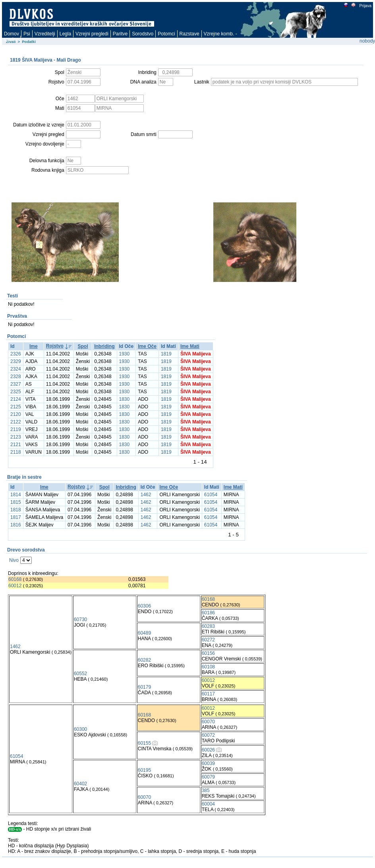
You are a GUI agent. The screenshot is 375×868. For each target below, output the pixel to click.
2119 (16, 429)
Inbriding (104, 346)
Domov (12, 34)
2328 (16, 377)
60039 (208, 763)
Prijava (365, 6)
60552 (80, 674)
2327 (16, 384)
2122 (16, 422)
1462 (146, 495)
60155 (144, 743)
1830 (125, 399)
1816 (16, 525)
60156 (208, 653)
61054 (211, 495)
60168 (15, 579)
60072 (208, 735)
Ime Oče (147, 346)
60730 (80, 619)
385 (206, 790)
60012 (15, 586)
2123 (16, 437)
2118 (16, 452)
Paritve (120, 34)
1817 (16, 517)
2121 (16, 445)
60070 (208, 722)
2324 (16, 369)
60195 (144, 770)
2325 (16, 392)
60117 (208, 694)
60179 (144, 687)
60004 (208, 804)
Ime (34, 346)
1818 (16, 510)
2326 (16, 354)
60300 (80, 729)
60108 (208, 667)
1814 (16, 495)
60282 (144, 660)
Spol (83, 346)
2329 (16, 361)
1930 (125, 354)
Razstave (189, 34)
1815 (16, 502)
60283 (208, 626)
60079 (208, 777)
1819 (166, 354)
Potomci (166, 34)
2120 (16, 414)
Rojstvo (55, 346)
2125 (16, 407)
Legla (65, 34)
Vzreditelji (45, 34)
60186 (208, 613)
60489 (144, 633)
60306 (144, 606)
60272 (208, 640)
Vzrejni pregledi (92, 34)
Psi (27, 34)
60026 (208, 750)
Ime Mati (190, 346)
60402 (80, 784)
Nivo (14, 560)
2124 (16, 399)
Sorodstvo (143, 34)
